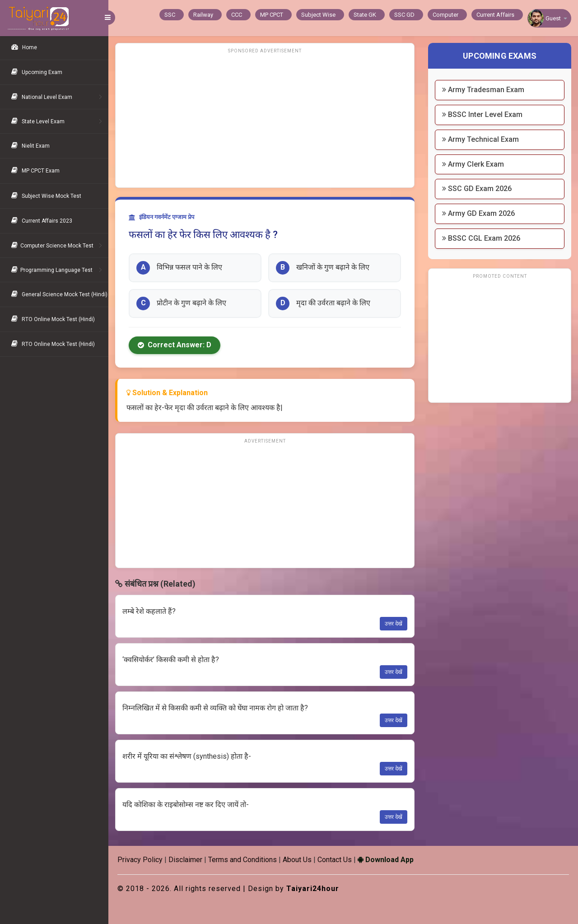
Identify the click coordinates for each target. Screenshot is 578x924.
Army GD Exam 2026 (478, 213)
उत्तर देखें (394, 624)
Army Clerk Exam (473, 164)
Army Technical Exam (480, 139)
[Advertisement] (265, 120)
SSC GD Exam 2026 (477, 189)
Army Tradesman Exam (483, 90)
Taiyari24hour (313, 889)
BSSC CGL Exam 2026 (481, 238)
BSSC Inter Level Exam (482, 114)
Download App (386, 860)
